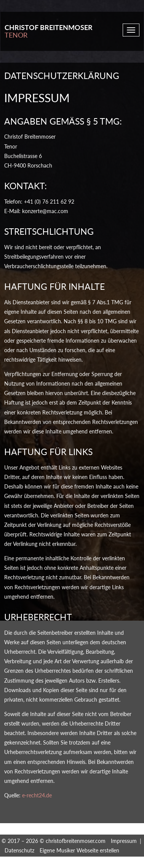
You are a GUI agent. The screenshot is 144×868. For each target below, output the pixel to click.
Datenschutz (19, 850)
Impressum (124, 841)
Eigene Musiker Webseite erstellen (79, 850)
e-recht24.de (37, 795)
